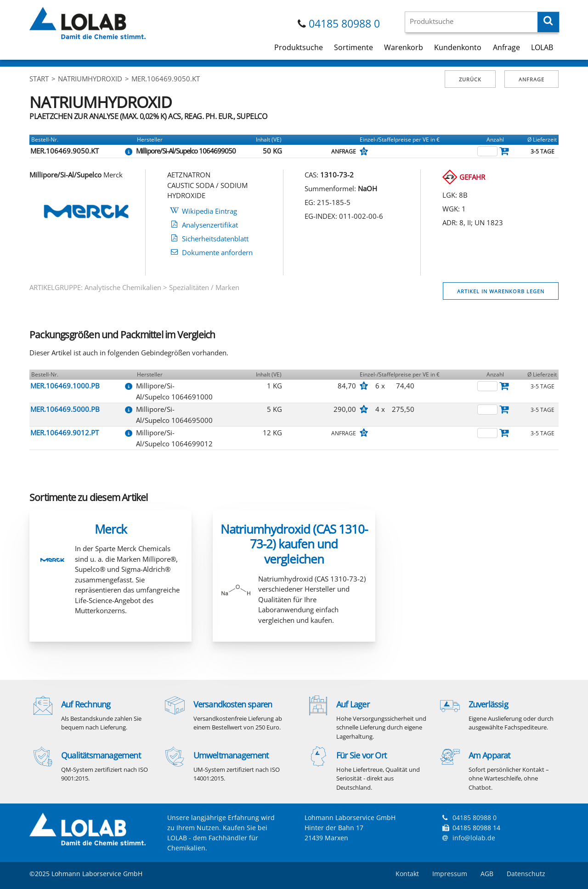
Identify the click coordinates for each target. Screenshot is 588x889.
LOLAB (542, 47)
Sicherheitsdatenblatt (215, 239)
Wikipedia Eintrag (209, 211)
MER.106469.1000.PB (65, 386)
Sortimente (353, 47)
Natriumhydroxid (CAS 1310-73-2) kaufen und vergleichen (294, 544)
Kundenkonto (458, 47)
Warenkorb (404, 47)
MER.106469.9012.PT (65, 433)
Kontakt (407, 874)
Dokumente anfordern (217, 252)
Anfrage (506, 47)
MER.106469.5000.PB (65, 409)
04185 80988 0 (344, 24)
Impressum (450, 874)
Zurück (470, 79)
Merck (111, 529)
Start (39, 79)
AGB (487, 874)
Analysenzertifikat (210, 225)
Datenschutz (526, 874)
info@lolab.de (474, 838)
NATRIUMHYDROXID (90, 79)
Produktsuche (299, 47)
